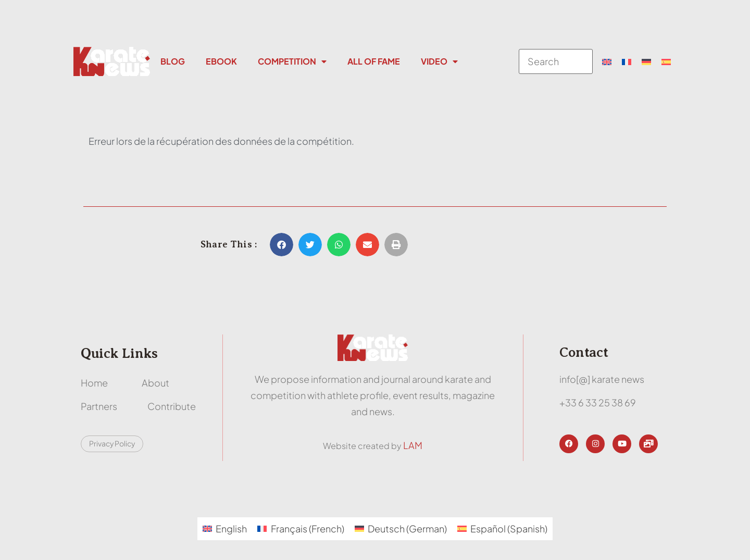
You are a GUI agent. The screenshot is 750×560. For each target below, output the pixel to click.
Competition (292, 61)
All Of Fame (374, 61)
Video (439, 61)
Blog (173, 61)
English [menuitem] (231, 528)
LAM (413, 445)
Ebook (221, 61)
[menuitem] (607, 61)
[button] (282, 245)
